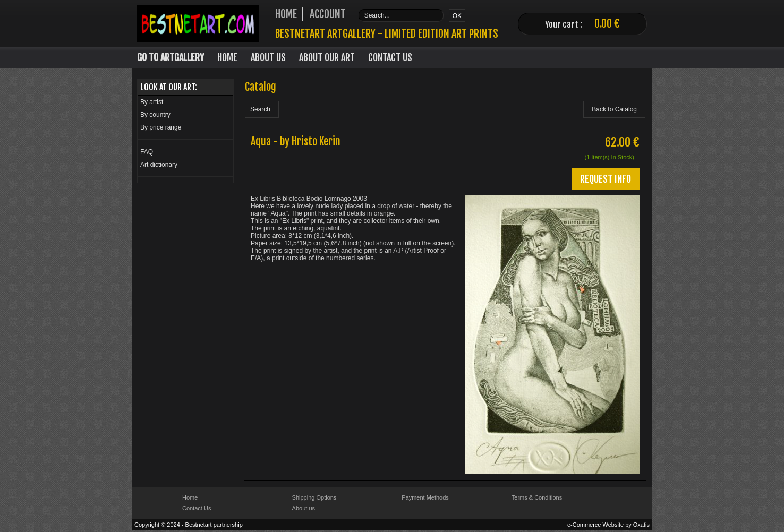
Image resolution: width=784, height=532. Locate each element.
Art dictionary (159, 165)
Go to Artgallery (171, 57)
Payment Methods (425, 497)
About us (304, 508)
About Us (268, 57)
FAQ (147, 152)
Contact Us (390, 57)
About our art (327, 57)
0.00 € (607, 24)
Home (227, 57)
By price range (161, 127)
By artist (152, 102)
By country (155, 115)
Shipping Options (314, 497)
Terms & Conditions (537, 497)
